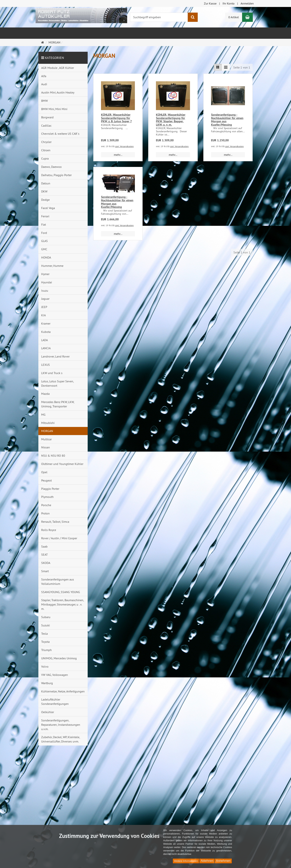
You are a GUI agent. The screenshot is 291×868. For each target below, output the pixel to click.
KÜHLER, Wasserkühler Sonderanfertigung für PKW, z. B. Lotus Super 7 (116, 118)
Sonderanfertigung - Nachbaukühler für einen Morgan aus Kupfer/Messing (227, 120)
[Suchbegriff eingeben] (159, 17)
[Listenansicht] (218, 67)
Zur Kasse (210, 3)
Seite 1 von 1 (242, 67)
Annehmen (223, 861)
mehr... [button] (118, 155)
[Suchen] (193, 17)
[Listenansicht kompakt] (226, 67)
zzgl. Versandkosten (124, 146)
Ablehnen (207, 861)
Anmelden (247, 3)
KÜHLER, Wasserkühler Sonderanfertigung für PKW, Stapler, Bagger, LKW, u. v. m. (171, 120)
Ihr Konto (229, 3)
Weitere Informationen (186, 861)
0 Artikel (234, 17)
